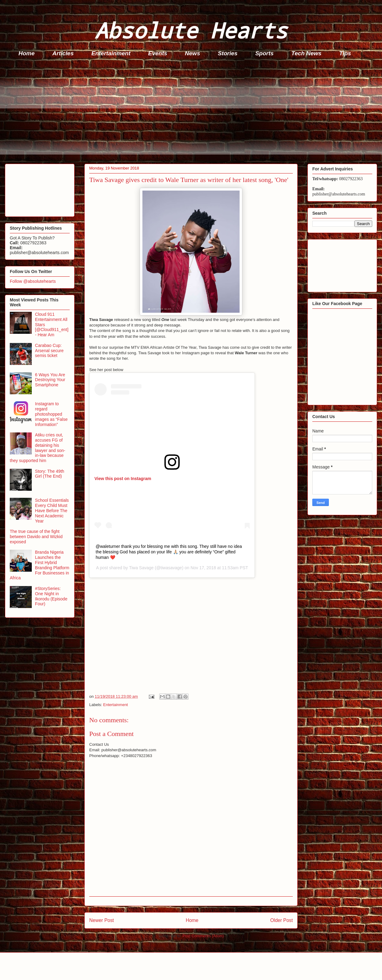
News (193, 53)
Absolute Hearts (191, 30)
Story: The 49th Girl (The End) (50, 474)
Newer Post (102, 920)
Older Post (281, 920)
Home (27, 53)
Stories (228, 53)
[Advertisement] (193, 112)
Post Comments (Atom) (203, 936)
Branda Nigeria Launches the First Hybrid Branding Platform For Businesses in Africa (40, 565)
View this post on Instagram (123, 479)
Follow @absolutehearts (33, 281)
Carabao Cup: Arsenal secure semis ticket (49, 351)
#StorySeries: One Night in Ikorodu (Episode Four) (51, 596)
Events (158, 53)
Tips (345, 53)
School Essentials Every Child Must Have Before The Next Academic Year (52, 510)
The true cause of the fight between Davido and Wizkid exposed (36, 537)
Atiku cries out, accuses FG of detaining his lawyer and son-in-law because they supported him (37, 448)
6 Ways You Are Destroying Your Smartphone (50, 380)
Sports (264, 53)
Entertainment (111, 53)
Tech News (306, 53)
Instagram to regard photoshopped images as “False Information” (51, 414)
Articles (63, 53)
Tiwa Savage (141, 568)
